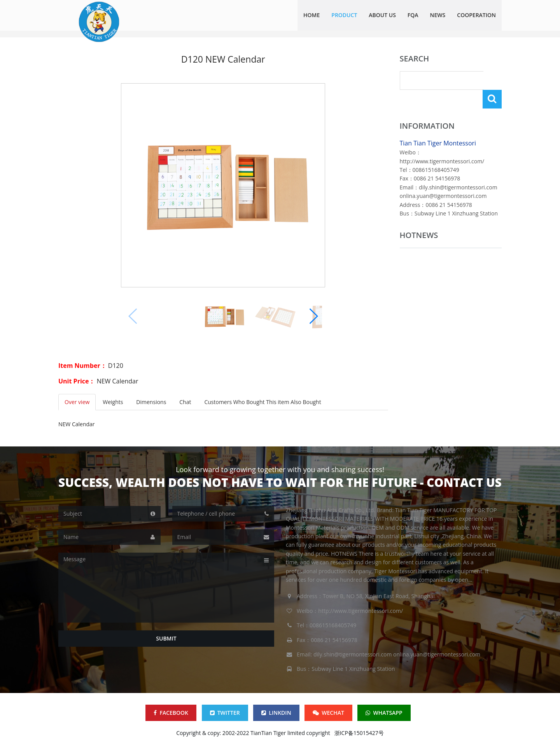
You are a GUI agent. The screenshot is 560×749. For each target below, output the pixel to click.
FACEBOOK (171, 713)
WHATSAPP (384, 713)
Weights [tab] (113, 402)
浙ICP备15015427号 (359, 733)
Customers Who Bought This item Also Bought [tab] (263, 402)
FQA (413, 15)
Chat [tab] (185, 402)
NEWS (438, 15)
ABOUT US (382, 15)
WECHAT (328, 713)
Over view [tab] (77, 402)
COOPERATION (476, 15)
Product (344, 15)
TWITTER (225, 713)
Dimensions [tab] (151, 402)
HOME (311, 15)
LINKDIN (276, 713)
